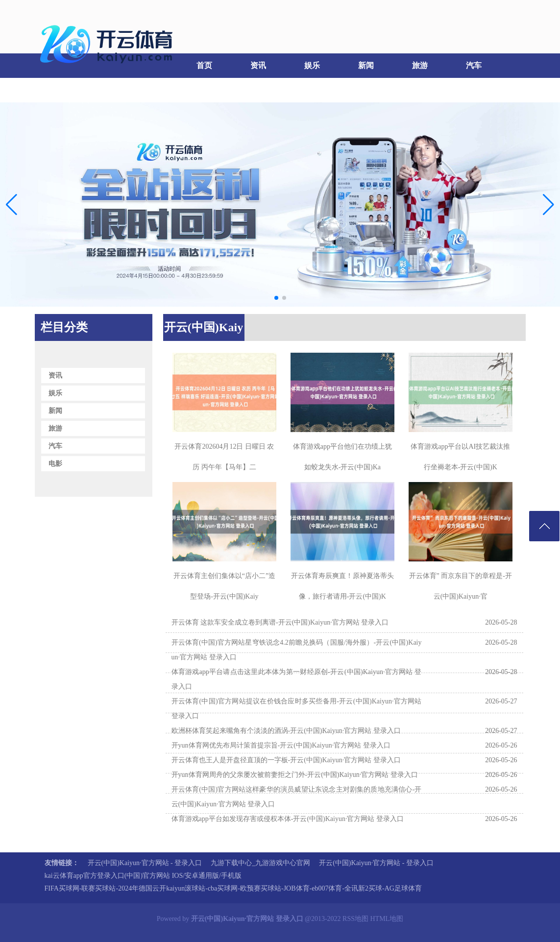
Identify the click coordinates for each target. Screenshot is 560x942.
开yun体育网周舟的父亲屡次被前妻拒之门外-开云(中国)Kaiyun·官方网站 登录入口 (295, 775)
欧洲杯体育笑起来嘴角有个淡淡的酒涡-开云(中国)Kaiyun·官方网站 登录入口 (286, 731)
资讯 (258, 65)
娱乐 (312, 65)
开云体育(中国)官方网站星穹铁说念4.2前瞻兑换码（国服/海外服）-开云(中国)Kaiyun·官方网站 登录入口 (297, 650)
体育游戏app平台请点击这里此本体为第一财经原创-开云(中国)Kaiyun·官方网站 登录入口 (297, 679)
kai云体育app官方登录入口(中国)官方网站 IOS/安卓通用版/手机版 (143, 876)
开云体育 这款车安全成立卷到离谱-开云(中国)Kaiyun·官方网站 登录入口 (280, 622)
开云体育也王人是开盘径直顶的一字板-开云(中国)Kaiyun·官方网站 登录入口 (286, 760)
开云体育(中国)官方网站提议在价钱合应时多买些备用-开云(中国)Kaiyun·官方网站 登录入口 (297, 709)
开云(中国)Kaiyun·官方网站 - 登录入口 (145, 863)
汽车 (474, 65)
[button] (548, 204)
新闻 (366, 65)
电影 (60, 90)
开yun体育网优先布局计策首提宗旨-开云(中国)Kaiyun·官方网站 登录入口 (281, 745)
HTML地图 (387, 919)
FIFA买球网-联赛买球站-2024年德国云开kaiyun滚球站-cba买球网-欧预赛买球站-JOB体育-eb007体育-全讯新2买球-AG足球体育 (233, 888)
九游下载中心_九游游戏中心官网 (260, 863)
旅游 (420, 65)
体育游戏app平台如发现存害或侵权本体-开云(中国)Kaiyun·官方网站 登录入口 (288, 819)
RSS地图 (355, 919)
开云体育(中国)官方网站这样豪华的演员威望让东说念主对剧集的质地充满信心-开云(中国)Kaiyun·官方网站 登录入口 (297, 797)
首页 (204, 65)
